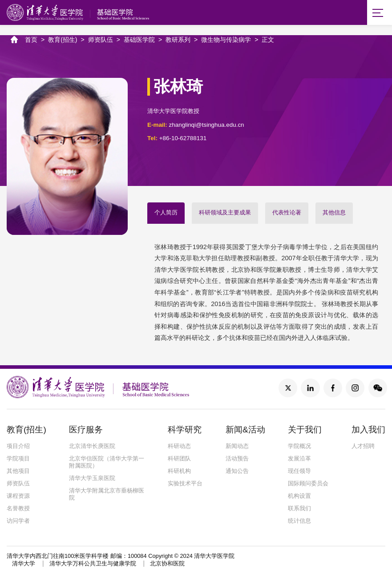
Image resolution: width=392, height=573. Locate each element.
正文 (268, 40)
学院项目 (18, 459)
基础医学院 (139, 40)
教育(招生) (63, 40)
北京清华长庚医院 (92, 447)
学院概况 (299, 447)
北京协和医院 (167, 565)
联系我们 (299, 509)
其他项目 (18, 472)
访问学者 (18, 522)
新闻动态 (237, 447)
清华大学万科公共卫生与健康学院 (93, 565)
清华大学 (24, 565)
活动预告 (237, 459)
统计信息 (299, 522)
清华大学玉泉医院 (92, 479)
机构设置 (299, 497)
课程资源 (18, 497)
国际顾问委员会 (308, 484)
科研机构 (179, 472)
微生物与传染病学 (226, 40)
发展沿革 (299, 459)
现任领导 (299, 472)
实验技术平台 (185, 484)
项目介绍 (18, 447)
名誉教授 (18, 509)
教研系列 (178, 40)
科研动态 (179, 447)
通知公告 (237, 472)
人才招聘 (363, 447)
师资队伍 (101, 40)
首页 (31, 40)
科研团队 (179, 459)
